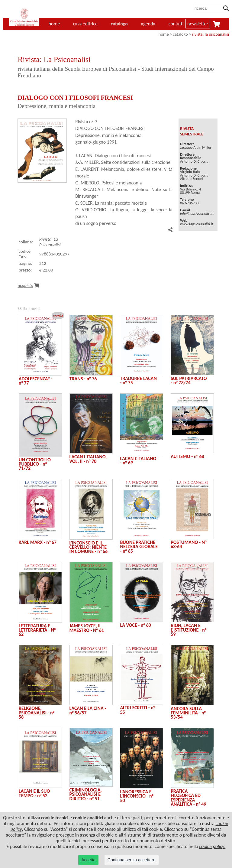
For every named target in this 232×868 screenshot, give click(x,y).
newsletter (198, 24)
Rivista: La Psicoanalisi (50, 242)
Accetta (88, 860)
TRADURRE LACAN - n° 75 (138, 380)
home (164, 34)
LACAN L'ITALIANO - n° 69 (138, 461)
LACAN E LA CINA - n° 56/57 (88, 710)
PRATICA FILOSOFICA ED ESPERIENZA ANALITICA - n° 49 (188, 798)
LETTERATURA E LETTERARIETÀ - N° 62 (37, 630)
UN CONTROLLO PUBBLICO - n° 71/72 (35, 464)
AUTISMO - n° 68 (187, 456)
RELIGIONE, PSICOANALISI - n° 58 (37, 713)
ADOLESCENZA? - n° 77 (36, 381)
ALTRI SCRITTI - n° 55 (137, 710)
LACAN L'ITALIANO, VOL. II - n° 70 (88, 459)
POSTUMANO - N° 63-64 (188, 544)
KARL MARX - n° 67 (38, 542)
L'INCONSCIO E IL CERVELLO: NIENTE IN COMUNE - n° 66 (89, 547)
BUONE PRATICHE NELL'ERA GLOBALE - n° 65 (139, 547)
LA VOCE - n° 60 (135, 625)
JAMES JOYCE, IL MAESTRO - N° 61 (87, 628)
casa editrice (85, 24)
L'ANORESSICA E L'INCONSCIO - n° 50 (137, 796)
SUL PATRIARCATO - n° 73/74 (189, 380)
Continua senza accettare (132, 860)
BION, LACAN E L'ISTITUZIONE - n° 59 (188, 630)
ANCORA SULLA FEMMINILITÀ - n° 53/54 (188, 713)
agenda (148, 24)
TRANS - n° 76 (83, 379)
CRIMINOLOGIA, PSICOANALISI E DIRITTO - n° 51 (86, 794)
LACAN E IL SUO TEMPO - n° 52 (34, 793)
